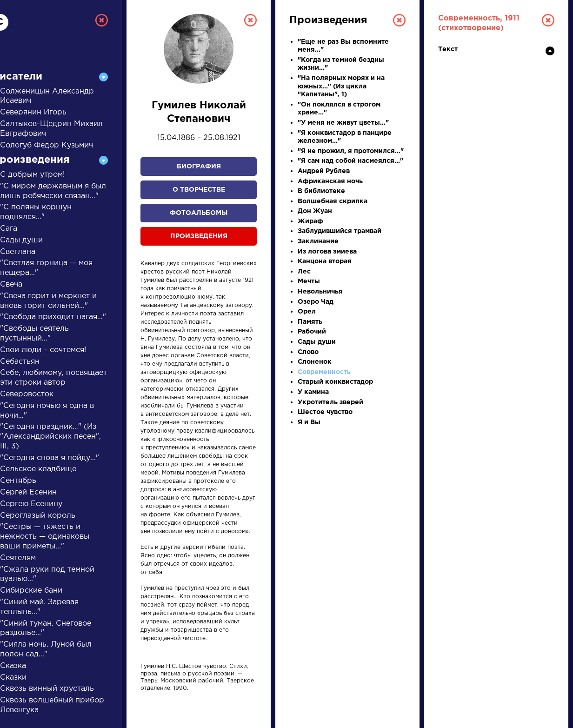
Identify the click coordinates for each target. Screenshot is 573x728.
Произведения (199, 236)
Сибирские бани (31, 591)
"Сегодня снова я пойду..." (50, 458)
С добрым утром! (32, 175)
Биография (199, 167)
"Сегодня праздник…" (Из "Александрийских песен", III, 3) (50, 437)
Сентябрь (18, 481)
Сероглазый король (38, 516)
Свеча (11, 284)
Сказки (13, 678)
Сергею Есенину (31, 504)
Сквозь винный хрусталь (47, 689)
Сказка (13, 666)
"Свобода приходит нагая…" (53, 317)
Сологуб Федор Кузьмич (47, 145)
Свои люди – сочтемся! (43, 350)
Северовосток (27, 394)
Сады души (21, 240)
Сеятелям (18, 558)
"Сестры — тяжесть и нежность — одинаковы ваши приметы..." (45, 537)
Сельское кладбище (38, 469)
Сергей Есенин (28, 492)
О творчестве (199, 190)
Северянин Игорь (33, 112)
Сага (9, 229)
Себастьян (20, 362)
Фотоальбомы (199, 213)
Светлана (18, 252)
